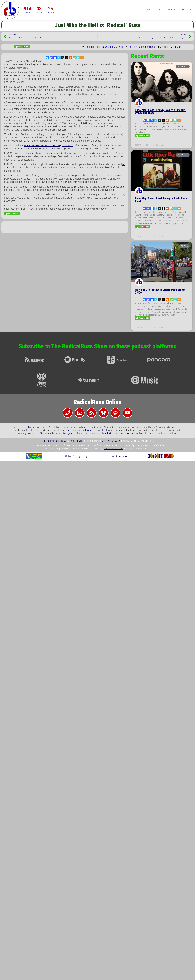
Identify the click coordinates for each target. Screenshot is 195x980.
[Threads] (67, 58)
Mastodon (108, 433)
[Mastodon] (51, 58)
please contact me (113, 448)
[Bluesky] (47, 58)
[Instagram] (59, 58)
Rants (171, 10)
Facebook (71, 430)
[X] (63, 58)
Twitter (32, 427)
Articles (164, 47)
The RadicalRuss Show (54, 441)
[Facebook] (55, 58)
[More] (82, 58)
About (187, 10)
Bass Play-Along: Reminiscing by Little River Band (161, 200)
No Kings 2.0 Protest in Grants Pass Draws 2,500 (160, 291)
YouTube (131, 433)
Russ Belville (76, 441)
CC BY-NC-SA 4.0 (111, 441)
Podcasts (154, 10)
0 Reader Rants (147, 47)
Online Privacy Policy (76, 456)
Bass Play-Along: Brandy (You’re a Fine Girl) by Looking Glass (161, 111)
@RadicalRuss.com (78, 433)
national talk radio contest (39, 153)
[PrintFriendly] (78, 58)
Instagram (87, 430)
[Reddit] (70, 58)
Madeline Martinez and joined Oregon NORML (49, 145)
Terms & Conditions (119, 456)
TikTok (104, 430)
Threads (139, 427)
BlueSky (40, 433)
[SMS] (74, 58)
